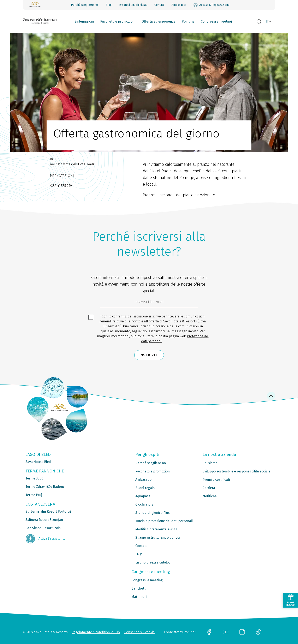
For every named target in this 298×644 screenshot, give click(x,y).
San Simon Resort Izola (43, 528)
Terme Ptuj (34, 495)
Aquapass (143, 496)
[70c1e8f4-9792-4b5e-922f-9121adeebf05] (149, 303)
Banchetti (139, 588)
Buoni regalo (145, 488)
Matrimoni (139, 597)
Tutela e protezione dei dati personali (164, 521)
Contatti (159, 5)
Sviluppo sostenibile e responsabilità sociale (236, 471)
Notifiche (210, 496)
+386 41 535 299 (61, 186)
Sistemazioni (84, 21)
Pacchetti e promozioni (118, 21)
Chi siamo (210, 463)
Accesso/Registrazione (211, 5)
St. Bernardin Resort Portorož (48, 511)
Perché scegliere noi (85, 5)
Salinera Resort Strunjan (44, 520)
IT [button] (267, 21)
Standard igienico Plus (153, 513)
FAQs (139, 554)
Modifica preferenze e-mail (156, 529)
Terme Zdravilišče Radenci (45, 487)
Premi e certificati (216, 480)
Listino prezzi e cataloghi (154, 562)
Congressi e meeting (216, 21)
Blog (109, 5)
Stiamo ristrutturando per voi (158, 538)
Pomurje (188, 21)
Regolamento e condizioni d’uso (96, 632)
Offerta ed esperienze (159, 21)
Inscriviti (149, 355)
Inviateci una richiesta (133, 5)
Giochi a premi (146, 504)
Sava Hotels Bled (38, 462)
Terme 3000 (34, 478)
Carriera (209, 488)
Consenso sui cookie (139, 632)
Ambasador (179, 5)
